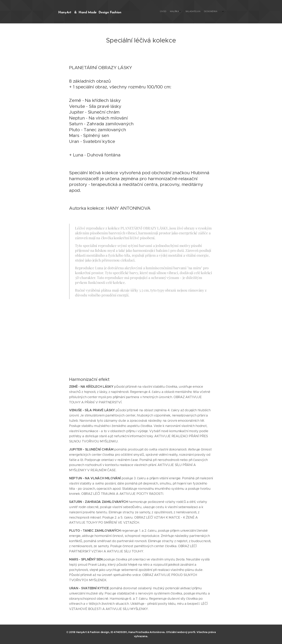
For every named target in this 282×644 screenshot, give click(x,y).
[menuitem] (173, 12)
